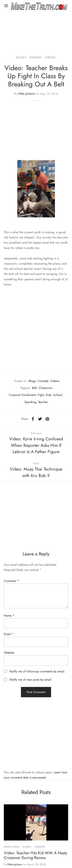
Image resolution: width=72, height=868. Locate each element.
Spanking (30, 402)
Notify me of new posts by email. (31, 680)
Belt (34, 388)
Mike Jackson (27, 94)
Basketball (12, 847)
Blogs (21, 57)
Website (9, 653)
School (58, 395)
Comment (11, 581)
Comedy (36, 57)
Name (9, 616)
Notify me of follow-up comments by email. (37, 671)
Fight (41, 395)
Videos (50, 57)
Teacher (43, 402)
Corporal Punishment (22, 395)
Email (9, 634)
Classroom (46, 388)
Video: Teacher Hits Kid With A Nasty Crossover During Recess (35, 855)
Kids (49, 395)
